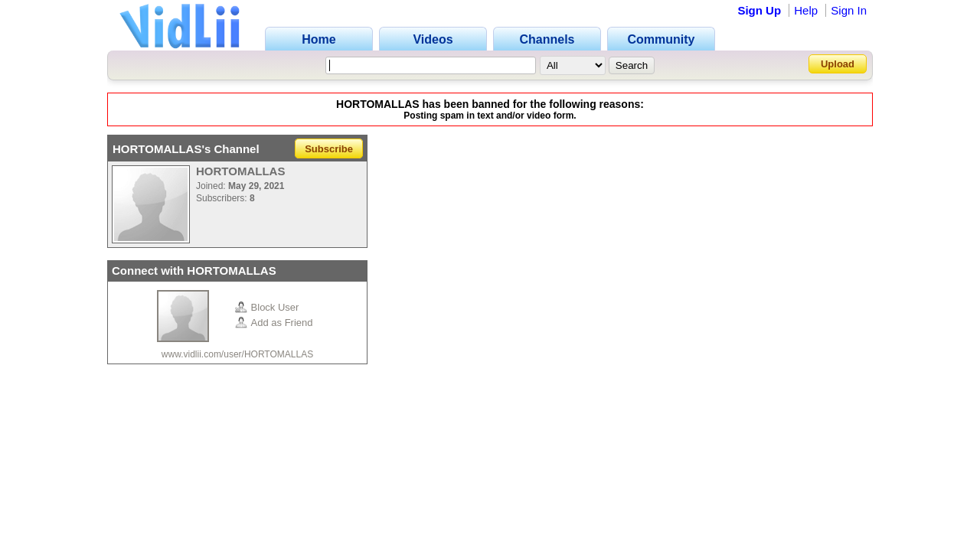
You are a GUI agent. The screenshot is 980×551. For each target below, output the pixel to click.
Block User (267, 307)
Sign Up (759, 10)
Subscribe (329, 149)
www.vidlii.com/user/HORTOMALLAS (237, 354)
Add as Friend (274, 323)
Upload (838, 64)
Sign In (849, 10)
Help (806, 10)
